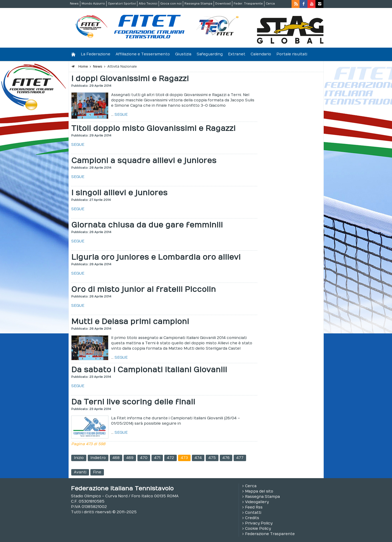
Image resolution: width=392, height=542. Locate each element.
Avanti (80, 472)
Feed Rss (254, 507)
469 (130, 458)
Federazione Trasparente (270, 534)
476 (226, 458)
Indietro (98, 458)
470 (144, 458)
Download (223, 4)
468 (116, 458)
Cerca (270, 4)
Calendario (261, 54)
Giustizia (183, 54)
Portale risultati (292, 54)
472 (170, 458)
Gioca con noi (171, 4)
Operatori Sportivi (122, 4)
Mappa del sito (259, 491)
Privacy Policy (259, 523)
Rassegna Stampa (198, 4)
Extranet (237, 54)
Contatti (253, 513)
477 (240, 458)
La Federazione (96, 54)
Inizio (79, 458)
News (74, 4)
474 (198, 458)
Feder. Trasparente (248, 4)
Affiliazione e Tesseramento (143, 54)
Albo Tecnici (148, 4)
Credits (252, 518)
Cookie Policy (258, 529)
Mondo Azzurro (93, 4)
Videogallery (257, 502)
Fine (97, 472)
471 (157, 458)
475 (212, 458)
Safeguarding (210, 54)
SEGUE (121, 115)
